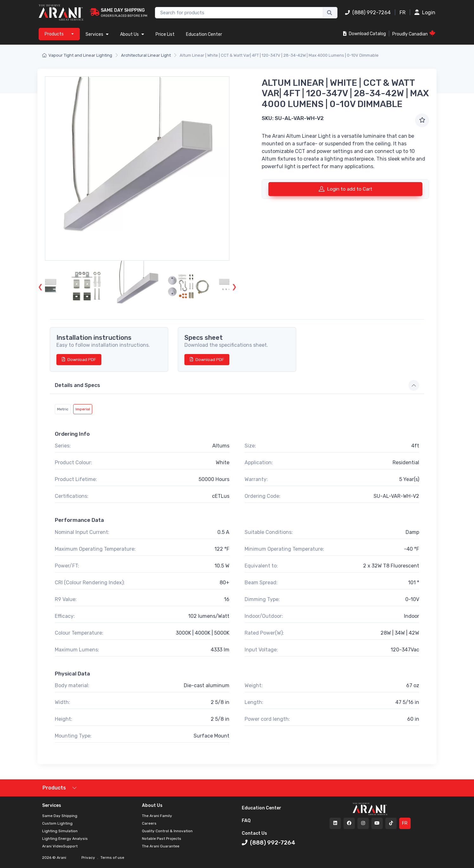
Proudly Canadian (414, 33)
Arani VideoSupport (60, 846)
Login (425, 13)
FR (403, 13)
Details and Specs (77, 385)
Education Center (204, 34)
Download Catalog (365, 34)
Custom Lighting (57, 823)
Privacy (89, 858)
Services (97, 34)
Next (234, 286)
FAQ (246, 821)
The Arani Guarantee (161, 846)
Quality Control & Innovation (167, 831)
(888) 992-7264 (368, 13)
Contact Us (254, 833)
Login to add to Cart (346, 189)
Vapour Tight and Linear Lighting (77, 55)
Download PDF (79, 360)
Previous (40, 286)
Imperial (83, 409)
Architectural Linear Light (146, 55)
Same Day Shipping (60, 816)
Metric (63, 409)
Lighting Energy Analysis (65, 839)
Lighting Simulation (60, 831)
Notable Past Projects (162, 839)
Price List (165, 34)
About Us (132, 34)
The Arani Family (157, 816)
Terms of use (112, 858)
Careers (149, 823)
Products (54, 788)
